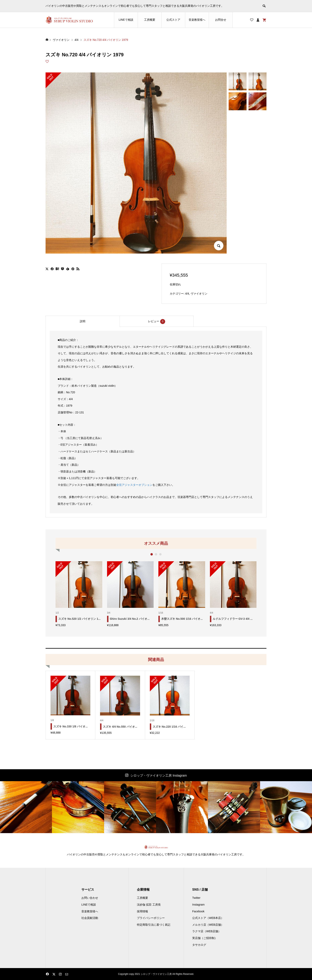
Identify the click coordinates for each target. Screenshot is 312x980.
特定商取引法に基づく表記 (154, 925)
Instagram (198, 905)
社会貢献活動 (90, 918)
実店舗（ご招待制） (205, 938)
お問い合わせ (90, 898)
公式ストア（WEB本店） (208, 918)
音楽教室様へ (197, 20)
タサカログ (199, 945)
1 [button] (152, 554)
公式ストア (173, 20)
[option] (79, 594)
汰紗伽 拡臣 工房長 (149, 905)
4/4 (187, 294)
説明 (83, 321)
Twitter (196, 898)
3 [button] (160, 554)
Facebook (198, 911)
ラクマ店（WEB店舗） (207, 931)
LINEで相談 (126, 20)
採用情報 (142, 911)
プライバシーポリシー (151, 918)
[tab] (83, 321)
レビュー (157, 322)
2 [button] (156, 554)
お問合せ (221, 20)
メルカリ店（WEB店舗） (208, 925)
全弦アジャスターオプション (134, 485)
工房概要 (150, 20)
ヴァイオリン (199, 294)
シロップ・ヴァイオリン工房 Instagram (159, 776)
